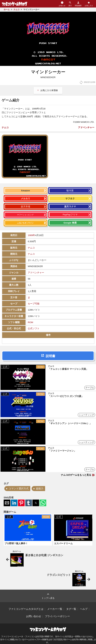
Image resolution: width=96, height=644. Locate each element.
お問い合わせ (34, 616)
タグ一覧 (71, 609)
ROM (30, 322)
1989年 (31, 235)
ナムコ (5, 127)
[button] (7, 503)
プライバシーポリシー (57, 616)
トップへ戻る (48, 596)
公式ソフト (34, 329)
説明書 (50, 356)
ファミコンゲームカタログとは (26, 609)
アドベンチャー (86, 127)
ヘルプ (84, 609)
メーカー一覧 (55, 609)
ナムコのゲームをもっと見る (78, 475)
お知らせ (62, 4)
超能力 (40, 489)
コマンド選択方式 (19, 489)
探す (70, 4)
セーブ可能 (34, 304)
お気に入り (89, 4)
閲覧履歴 (78, 4)
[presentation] (87, 530)
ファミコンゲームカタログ (15, 4)
